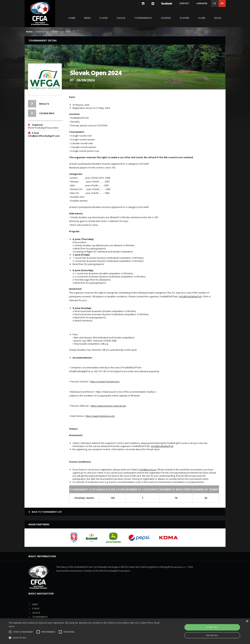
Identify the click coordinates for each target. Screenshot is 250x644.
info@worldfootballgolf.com (44, 136)
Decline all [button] (212, 635)
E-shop (104, 18)
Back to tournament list (45, 512)
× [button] (247, 621)
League (121, 18)
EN (222, 3)
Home (72, 18)
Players (185, 18)
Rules (218, 18)
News (87, 18)
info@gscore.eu (148, 470)
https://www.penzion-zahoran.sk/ (108, 406)
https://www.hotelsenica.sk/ (100, 416)
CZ (215, 3)
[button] (84, 638)
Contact (184, 3)
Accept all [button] (212, 627)
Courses (166, 18)
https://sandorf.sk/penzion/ (105, 382)
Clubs (202, 18)
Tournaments (143, 18)
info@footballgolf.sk (190, 296)
